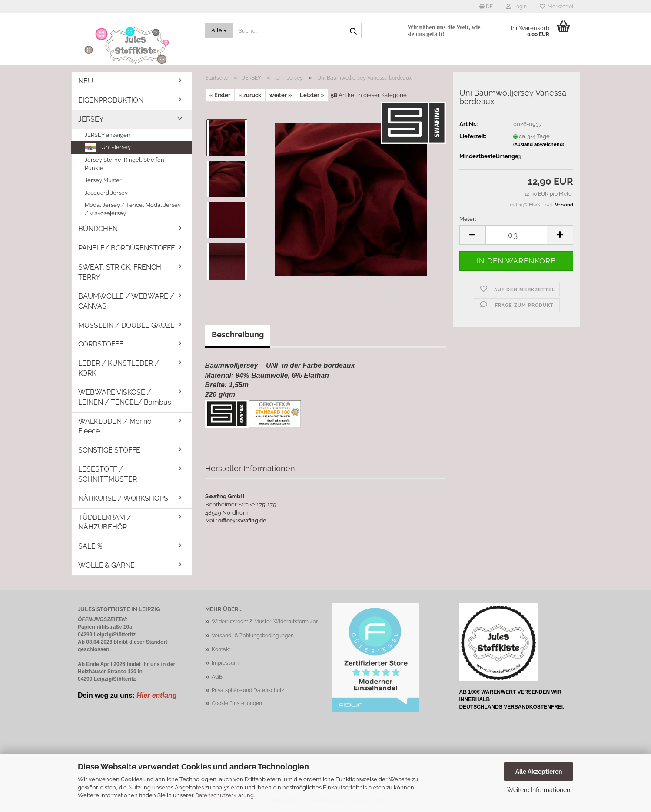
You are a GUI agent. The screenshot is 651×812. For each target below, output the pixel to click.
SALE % (90, 546)
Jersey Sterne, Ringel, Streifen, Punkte (125, 164)
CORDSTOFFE (101, 344)
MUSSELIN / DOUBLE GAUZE (126, 325)
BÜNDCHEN (98, 229)
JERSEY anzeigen (108, 135)
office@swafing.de (242, 521)
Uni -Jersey (108, 148)
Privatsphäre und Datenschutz (248, 690)
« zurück (250, 95)
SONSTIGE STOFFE (109, 450)
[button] (486, 7)
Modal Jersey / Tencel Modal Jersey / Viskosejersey (133, 209)
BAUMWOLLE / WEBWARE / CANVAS (126, 301)
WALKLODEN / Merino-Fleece (116, 426)
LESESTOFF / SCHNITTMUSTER (108, 474)
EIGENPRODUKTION (111, 100)
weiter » (281, 95)
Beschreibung (238, 334)
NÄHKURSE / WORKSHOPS (123, 498)
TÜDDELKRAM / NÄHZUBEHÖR (105, 522)
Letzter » (312, 95)
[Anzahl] (516, 235)
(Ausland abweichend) (539, 145)
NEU (86, 81)
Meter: (468, 219)
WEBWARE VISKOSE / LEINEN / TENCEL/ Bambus (125, 397)
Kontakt (221, 649)
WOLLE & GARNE (106, 565)
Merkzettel (556, 7)
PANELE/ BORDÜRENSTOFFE (127, 248)
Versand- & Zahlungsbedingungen (253, 636)
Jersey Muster (103, 180)
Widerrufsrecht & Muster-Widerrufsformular (265, 622)
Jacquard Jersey (106, 193)
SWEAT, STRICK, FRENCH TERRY (120, 272)
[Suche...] (219, 30)
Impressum (225, 663)
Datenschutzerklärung (224, 795)
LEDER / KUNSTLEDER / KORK (119, 368)
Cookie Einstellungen (237, 703)
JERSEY (91, 119)
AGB (217, 677)
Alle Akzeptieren (539, 772)
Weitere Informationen (539, 790)
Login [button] (516, 7)
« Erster (220, 95)
